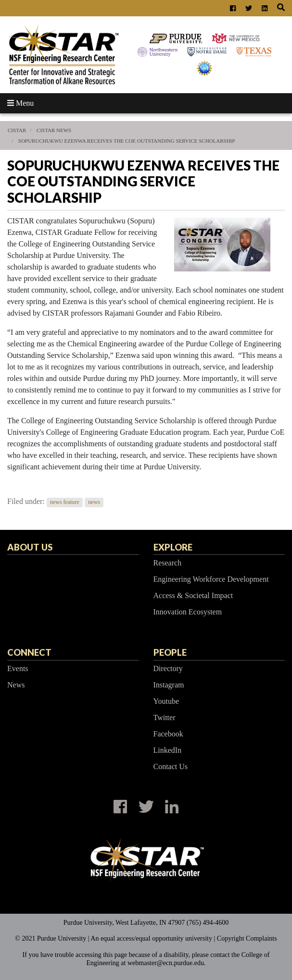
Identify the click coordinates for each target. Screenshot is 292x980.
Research (168, 563)
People (170, 652)
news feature (65, 502)
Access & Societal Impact (193, 595)
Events (18, 668)
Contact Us (171, 766)
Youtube (166, 701)
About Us (30, 547)
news (94, 502)
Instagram (169, 685)
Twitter (165, 717)
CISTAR (17, 130)
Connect (29, 652)
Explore (173, 547)
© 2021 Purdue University (51, 938)
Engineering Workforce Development (211, 579)
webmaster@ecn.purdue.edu (166, 963)
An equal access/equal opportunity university (151, 938)
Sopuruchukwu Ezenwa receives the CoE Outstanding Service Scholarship (127, 141)
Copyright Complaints (247, 938)
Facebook (168, 734)
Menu (20, 103)
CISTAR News (54, 130)
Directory (168, 668)
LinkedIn (168, 750)
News (16, 685)
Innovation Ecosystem (188, 612)
